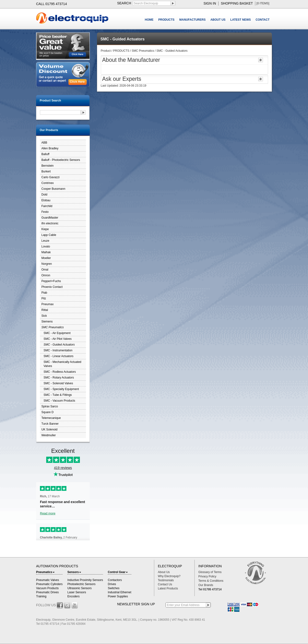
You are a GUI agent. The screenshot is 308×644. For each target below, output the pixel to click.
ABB (44, 143)
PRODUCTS (166, 20)
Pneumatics (45, 572)
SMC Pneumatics (53, 327)
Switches (114, 588)
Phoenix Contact (52, 287)
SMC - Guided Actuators (59, 345)
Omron (46, 275)
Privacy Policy (207, 576)
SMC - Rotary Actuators (59, 378)
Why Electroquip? (169, 576)
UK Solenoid (49, 429)
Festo (45, 212)
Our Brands (206, 585)
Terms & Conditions (211, 581)
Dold (44, 195)
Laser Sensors (77, 592)
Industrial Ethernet (119, 592)
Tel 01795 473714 (210, 589)
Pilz (44, 298)
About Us (164, 572)
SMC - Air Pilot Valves (58, 339)
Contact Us (165, 584)
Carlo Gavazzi (50, 177)
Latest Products (168, 588)
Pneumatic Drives (47, 592)
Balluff (45, 154)
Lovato (46, 246)
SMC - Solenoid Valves (58, 383)
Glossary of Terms (210, 572)
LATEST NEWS (241, 20)
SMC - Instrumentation (58, 350)
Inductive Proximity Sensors (85, 580)
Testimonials (166, 580)
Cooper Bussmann (53, 189)
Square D (48, 412)
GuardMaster (50, 218)
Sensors (74, 572)
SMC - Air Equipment (57, 333)
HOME (149, 20)
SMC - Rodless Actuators (60, 372)
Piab (44, 293)
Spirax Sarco (50, 406)
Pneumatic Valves (48, 580)
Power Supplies (118, 596)
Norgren (47, 264)
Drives (112, 584)
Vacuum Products (47, 588)
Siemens (47, 322)
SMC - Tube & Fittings (58, 395)
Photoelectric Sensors (81, 584)
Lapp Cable (49, 235)
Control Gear (118, 572)
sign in (210, 3)
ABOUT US (218, 20)
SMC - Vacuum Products (59, 401)
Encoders (74, 596)
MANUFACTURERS (192, 20)
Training (41, 596)
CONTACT (263, 20)
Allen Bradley (50, 148)
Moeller (46, 258)
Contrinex (48, 183)
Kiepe (45, 229)
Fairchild (47, 206)
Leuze (45, 241)
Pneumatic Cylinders (49, 584)
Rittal (45, 310)
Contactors (115, 580)
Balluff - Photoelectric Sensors (61, 160)
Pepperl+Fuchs (51, 281)
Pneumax (48, 304)
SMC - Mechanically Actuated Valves (62, 364)
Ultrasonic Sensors (80, 588)
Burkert (46, 171)
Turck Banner (50, 424)
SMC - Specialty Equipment (61, 389)
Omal (45, 270)
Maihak (46, 252)
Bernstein (48, 166)
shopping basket (237, 3)
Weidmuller (49, 435)
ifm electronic (50, 223)
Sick (44, 316)
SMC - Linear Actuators (58, 356)
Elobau (46, 200)
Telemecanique (51, 418)
